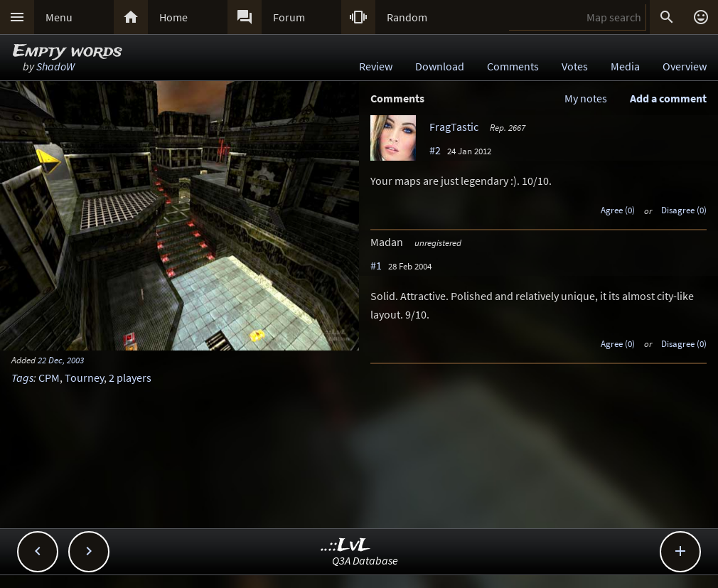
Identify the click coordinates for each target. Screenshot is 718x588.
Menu (59, 17)
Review (376, 66)
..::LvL (346, 546)
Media (625, 66)
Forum (289, 17)
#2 (435, 150)
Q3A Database (365, 560)
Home (173, 17)
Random (407, 17)
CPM (49, 378)
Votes (575, 66)
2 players (130, 378)
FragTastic (454, 127)
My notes (586, 98)
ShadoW (55, 66)
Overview (685, 66)
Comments (513, 66)
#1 (376, 265)
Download (440, 66)
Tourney (84, 378)
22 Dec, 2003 (61, 360)
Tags (22, 378)
